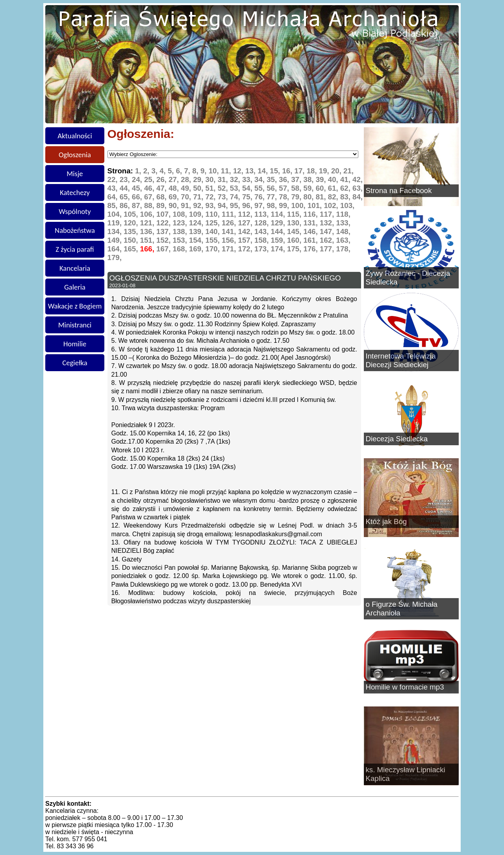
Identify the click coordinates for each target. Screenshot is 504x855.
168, (181, 249)
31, (224, 179)
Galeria (75, 287)
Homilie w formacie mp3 (405, 687)
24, (138, 179)
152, (165, 240)
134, (116, 231)
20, (337, 171)
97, (260, 205)
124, (197, 223)
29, (199, 179)
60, (322, 188)
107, (165, 214)
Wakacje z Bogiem (75, 306)
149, (116, 240)
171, (230, 249)
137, (165, 231)
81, (322, 197)
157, (246, 240)
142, (246, 231)
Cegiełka (75, 363)
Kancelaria (75, 268)
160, (295, 240)
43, (114, 188)
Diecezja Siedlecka (397, 439)
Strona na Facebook (399, 191)
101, (316, 205)
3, (155, 171)
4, (164, 171)
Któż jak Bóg (386, 521)
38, (310, 179)
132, (328, 223)
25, (150, 179)
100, (299, 205)
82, (334, 197)
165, (132, 249)
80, (310, 197)
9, (205, 171)
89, (162, 205)
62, (346, 188)
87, (138, 205)
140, (214, 231)
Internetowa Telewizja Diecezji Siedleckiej (401, 360)
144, (279, 231)
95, (236, 205)
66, (138, 197)
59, (310, 188)
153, (181, 240)
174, (279, 249)
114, (279, 214)
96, (248, 205)
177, (328, 249)
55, (260, 188)
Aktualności (75, 136)
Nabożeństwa (75, 230)
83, (346, 197)
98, (273, 205)
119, (116, 223)
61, (334, 188)
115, (295, 214)
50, (199, 188)
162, (328, 240)
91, (187, 205)
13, (251, 171)
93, (212, 205)
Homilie (75, 344)
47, (162, 188)
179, (115, 257)
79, (297, 197)
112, (246, 214)
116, (312, 214)
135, (132, 231)
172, (246, 249)
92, (199, 205)
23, (126, 179)
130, (295, 223)
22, (114, 179)
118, (343, 214)
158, (263, 240)
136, (148, 231)
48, (175, 188)
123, (181, 223)
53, (236, 188)
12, (239, 171)
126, (230, 223)
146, (312, 231)
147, (328, 231)
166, (148, 249)
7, (188, 171)
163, (343, 240)
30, (212, 179)
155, (214, 240)
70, (187, 197)
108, (181, 214)
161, (312, 240)
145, (295, 231)
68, (162, 197)
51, (212, 188)
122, (165, 223)
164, (116, 249)
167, (165, 249)
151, (148, 240)
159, (279, 240)
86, (126, 205)
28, (187, 179)
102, (332, 205)
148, (343, 231)
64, (114, 197)
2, (147, 171)
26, (162, 179)
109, (197, 214)
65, (126, 197)
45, (138, 188)
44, (126, 188)
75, (248, 197)
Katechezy (75, 192)
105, (132, 214)
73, (224, 197)
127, (246, 223)
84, (358, 197)
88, (150, 205)
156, (230, 240)
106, (148, 214)
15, (276, 171)
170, (214, 249)
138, (181, 231)
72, (212, 197)
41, (346, 179)
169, (197, 249)
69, (175, 197)
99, (285, 205)
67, (150, 197)
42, (358, 179)
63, (358, 188)
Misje (75, 174)
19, (325, 171)
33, (248, 179)
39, (322, 179)
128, (263, 223)
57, (285, 188)
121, (148, 223)
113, (263, 214)
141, (230, 231)
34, (260, 179)
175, (295, 249)
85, (114, 205)
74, (236, 197)
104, (116, 214)
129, (279, 223)
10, (215, 171)
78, (285, 197)
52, (224, 188)
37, (297, 179)
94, (224, 205)
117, (328, 214)
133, (343, 223)
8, (196, 171)
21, (348, 171)
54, (248, 188)
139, (197, 231)
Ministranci (75, 325)
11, (227, 171)
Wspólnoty (75, 211)
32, (236, 179)
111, (230, 214)
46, (150, 188)
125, (214, 223)
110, (214, 214)
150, (132, 240)
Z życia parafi (75, 249)
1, (139, 171)
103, (347, 205)
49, (187, 188)
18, (313, 171)
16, (288, 171)
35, (273, 179)
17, (301, 171)
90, (175, 205)
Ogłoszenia (75, 155)
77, (273, 197)
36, (285, 179)
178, (343, 249)
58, (297, 188)
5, (172, 171)
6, (180, 171)
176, (312, 249)
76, (260, 197)
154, (197, 240)
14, (264, 171)
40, (334, 179)
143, (263, 231)
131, (312, 223)
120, (132, 223)
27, (175, 179)
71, (199, 197)
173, (263, 249)
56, (273, 188)
